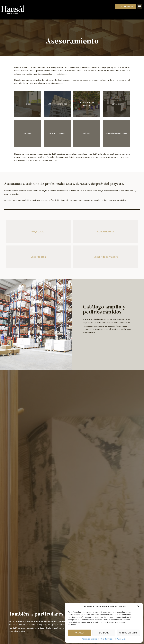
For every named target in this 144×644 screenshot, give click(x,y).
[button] (138, 606)
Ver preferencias (128, 633)
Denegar (104, 633)
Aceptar (79, 633)
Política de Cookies (89, 639)
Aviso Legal (121, 639)
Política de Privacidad (107, 639)
